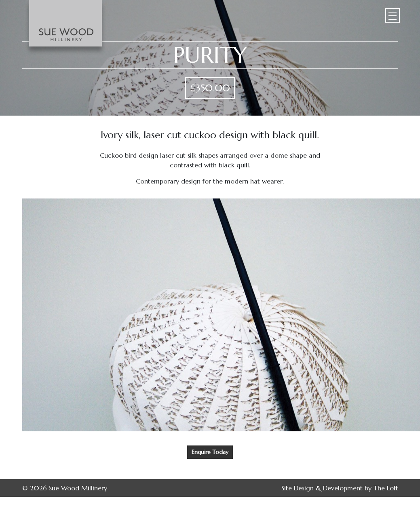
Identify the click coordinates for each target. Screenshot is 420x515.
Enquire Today (210, 452)
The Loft (386, 488)
